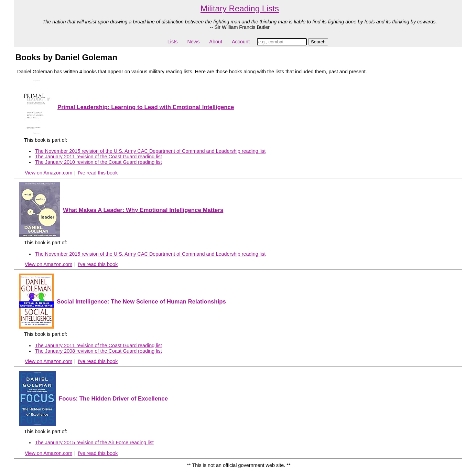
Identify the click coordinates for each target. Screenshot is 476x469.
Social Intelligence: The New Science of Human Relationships (141, 302)
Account (241, 42)
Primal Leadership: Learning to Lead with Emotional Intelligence (146, 107)
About (216, 42)
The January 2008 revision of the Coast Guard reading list (99, 351)
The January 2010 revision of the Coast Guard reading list (99, 162)
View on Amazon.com (48, 173)
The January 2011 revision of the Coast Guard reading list (99, 157)
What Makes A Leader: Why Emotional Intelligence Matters (143, 210)
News (193, 42)
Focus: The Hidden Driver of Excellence (113, 399)
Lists (173, 42)
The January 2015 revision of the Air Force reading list (94, 443)
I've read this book (98, 173)
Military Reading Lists (240, 8)
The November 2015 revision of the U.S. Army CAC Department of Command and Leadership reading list (150, 151)
